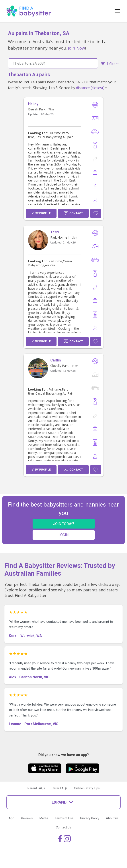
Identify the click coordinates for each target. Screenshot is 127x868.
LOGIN (63, 535)
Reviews (27, 818)
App (12, 818)
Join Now (76, 48)
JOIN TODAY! (64, 524)
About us (112, 818)
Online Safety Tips (87, 788)
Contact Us (63, 827)
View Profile (41, 213)
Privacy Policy (90, 818)
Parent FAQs (36, 788)
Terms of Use (64, 818)
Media (44, 818)
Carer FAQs (60, 788)
